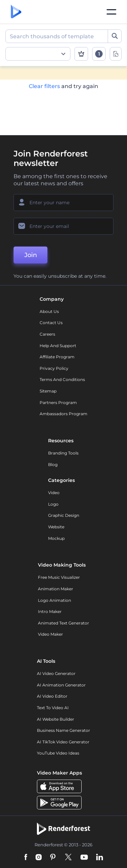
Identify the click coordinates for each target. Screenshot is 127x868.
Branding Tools (63, 453)
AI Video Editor (52, 696)
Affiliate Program (57, 357)
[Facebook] (26, 858)
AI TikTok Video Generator (63, 742)
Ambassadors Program (63, 414)
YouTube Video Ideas (58, 753)
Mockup (56, 538)
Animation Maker (56, 589)
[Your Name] (63, 203)
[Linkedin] (100, 858)
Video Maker (50, 634)
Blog (53, 464)
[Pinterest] (53, 858)
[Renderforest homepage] (16, 12)
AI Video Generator (56, 673)
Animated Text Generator (63, 623)
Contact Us (51, 323)
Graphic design (64, 515)
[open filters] (99, 54)
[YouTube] (84, 858)
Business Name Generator (63, 730)
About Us (49, 311)
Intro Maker (50, 611)
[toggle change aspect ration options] (116, 54)
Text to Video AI (53, 708)
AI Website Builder (56, 719)
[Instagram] (39, 858)
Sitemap (48, 391)
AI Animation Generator (61, 685)
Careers (47, 334)
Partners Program (58, 403)
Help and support (58, 346)
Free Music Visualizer (59, 577)
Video (54, 493)
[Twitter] (68, 858)
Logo (53, 504)
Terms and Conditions (62, 379)
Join (31, 255)
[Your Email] (63, 226)
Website (56, 527)
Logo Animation (55, 600)
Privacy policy (54, 368)
